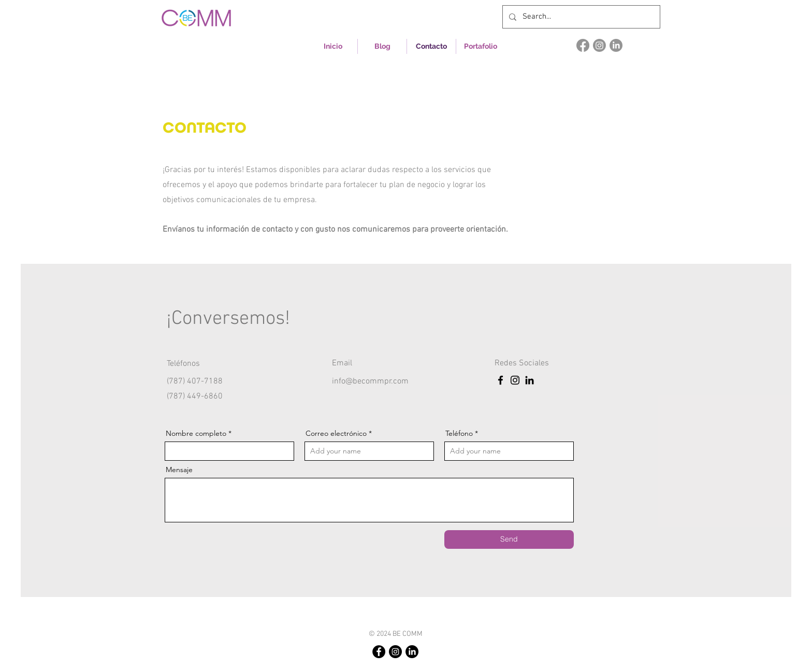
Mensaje (179, 470)
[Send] (509, 539)
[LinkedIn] (616, 45)
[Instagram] (599, 45)
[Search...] (580, 17)
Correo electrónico (336, 433)
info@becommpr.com (370, 381)
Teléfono (459, 433)
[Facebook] (583, 45)
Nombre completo (196, 433)
